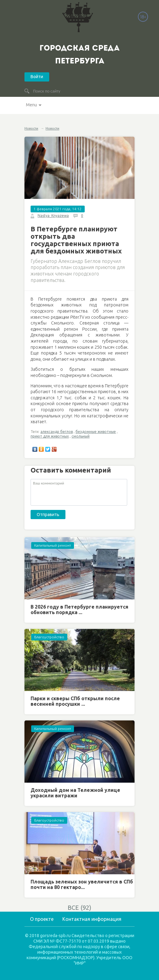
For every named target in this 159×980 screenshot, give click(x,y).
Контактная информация (92, 919)
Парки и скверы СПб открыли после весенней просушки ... (75, 701)
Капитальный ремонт (53, 545)
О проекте (42, 919)
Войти (37, 77)
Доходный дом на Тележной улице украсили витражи (75, 793)
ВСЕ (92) (79, 908)
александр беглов (57, 432)
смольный (81, 436)
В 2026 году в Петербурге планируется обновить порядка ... (79, 610)
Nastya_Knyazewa (53, 216)
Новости (31, 128)
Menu (31, 105)
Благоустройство (49, 637)
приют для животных (50, 436)
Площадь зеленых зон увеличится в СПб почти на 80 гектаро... (82, 884)
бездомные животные (96, 432)
